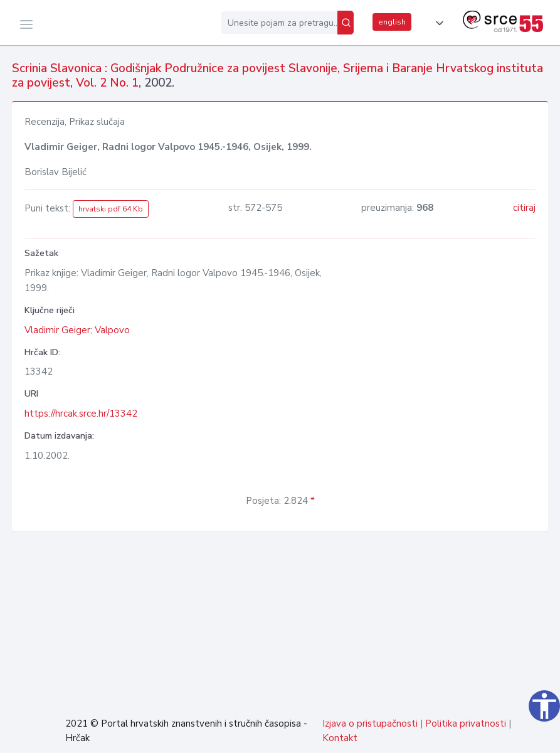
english (392, 22)
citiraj (524, 208)
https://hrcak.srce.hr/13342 (81, 414)
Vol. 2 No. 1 (107, 83)
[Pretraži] (346, 23)
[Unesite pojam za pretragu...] (279, 23)
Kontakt (340, 738)
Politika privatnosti (466, 724)
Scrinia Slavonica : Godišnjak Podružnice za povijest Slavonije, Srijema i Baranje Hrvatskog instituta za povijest (277, 76)
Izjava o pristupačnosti (370, 724)
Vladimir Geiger (57, 330)
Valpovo (112, 330)
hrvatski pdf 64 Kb (111, 209)
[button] (437, 23)
